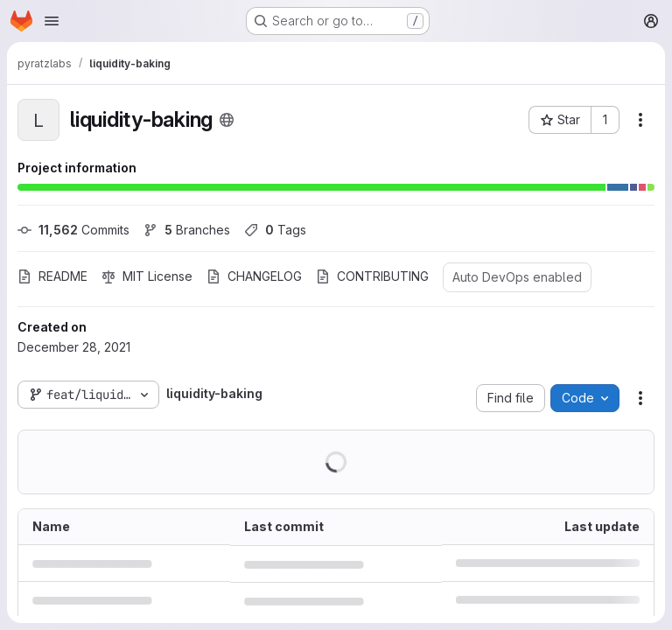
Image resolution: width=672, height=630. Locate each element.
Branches (187, 230)
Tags (275, 230)
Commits (73, 230)
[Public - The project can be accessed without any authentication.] (227, 120)
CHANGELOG (254, 276)
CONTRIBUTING (372, 276)
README (52, 276)
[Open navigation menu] (52, 21)
